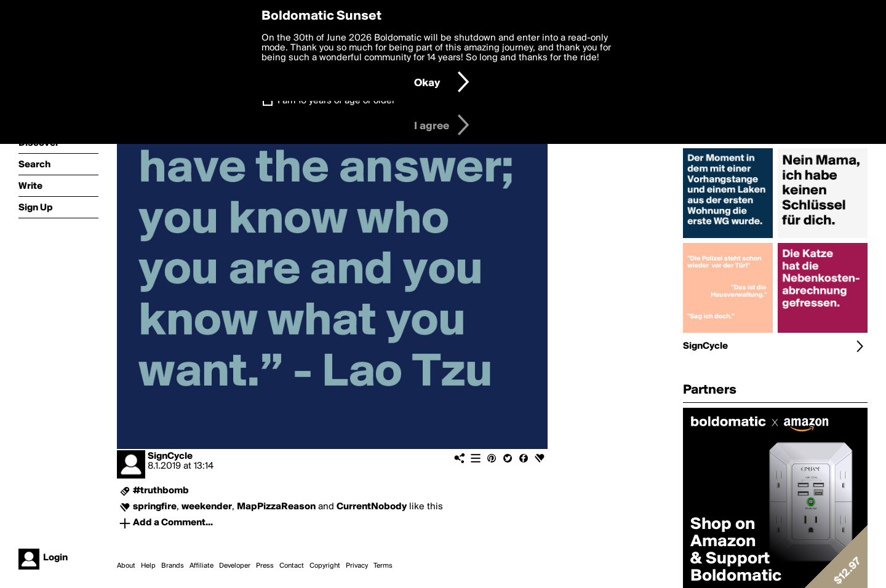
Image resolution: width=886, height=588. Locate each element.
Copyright (325, 566)
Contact (292, 566)
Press (265, 566)
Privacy (357, 566)
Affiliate (202, 566)
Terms (383, 566)
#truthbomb (161, 491)
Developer (235, 566)
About (126, 566)
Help (148, 566)
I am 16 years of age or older (336, 101)
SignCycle (170, 456)
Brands (173, 566)
